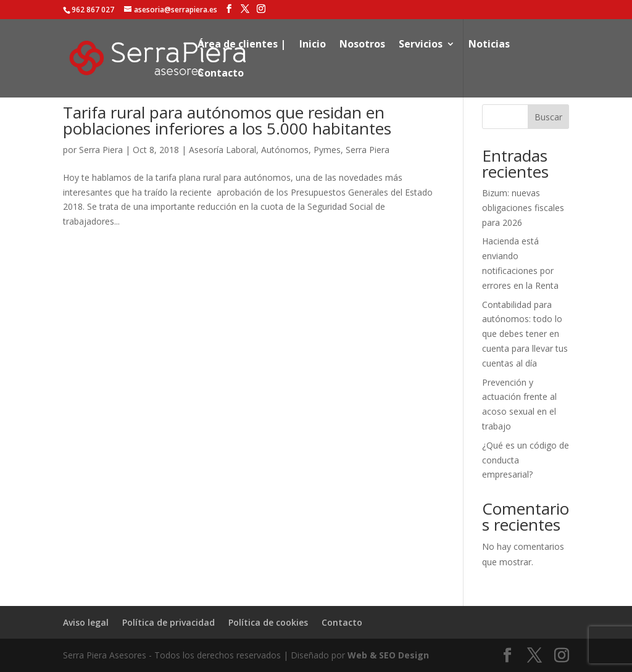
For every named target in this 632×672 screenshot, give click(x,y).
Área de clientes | (242, 45)
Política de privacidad (168, 622)
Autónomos (285, 150)
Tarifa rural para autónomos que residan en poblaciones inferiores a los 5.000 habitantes (227, 120)
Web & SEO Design (388, 655)
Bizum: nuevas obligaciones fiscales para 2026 (523, 208)
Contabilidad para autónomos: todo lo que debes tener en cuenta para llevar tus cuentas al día (525, 334)
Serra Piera (101, 150)
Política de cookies (268, 622)
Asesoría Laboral (222, 150)
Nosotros (362, 45)
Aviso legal (86, 622)
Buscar (548, 117)
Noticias (489, 45)
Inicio (313, 45)
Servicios (421, 45)
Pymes (327, 150)
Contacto (221, 74)
